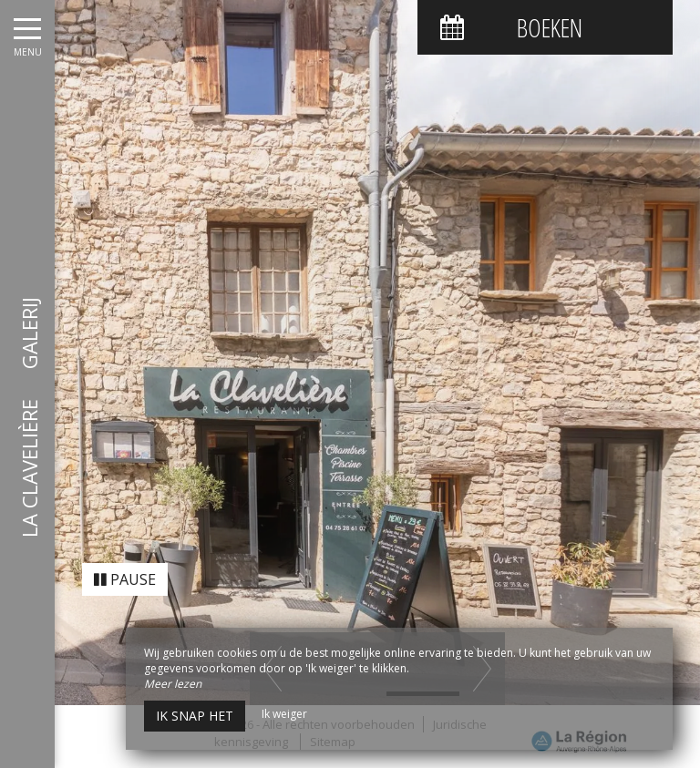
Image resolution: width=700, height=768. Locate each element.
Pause (125, 564)
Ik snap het (195, 716)
